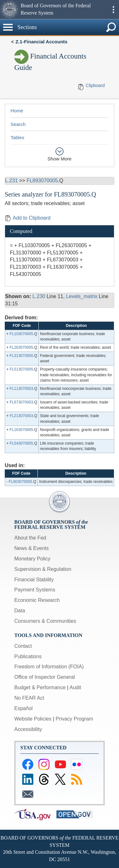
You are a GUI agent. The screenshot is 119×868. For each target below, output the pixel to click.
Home (17, 111)
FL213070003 (21, 416)
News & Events (31, 548)
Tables (17, 137)
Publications (28, 656)
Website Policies (33, 719)
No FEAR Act (29, 698)
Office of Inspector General (45, 677)
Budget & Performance (40, 687)
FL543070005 (21, 443)
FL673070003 (21, 402)
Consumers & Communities (45, 621)
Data (20, 611)
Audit (75, 687)
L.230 (39, 296)
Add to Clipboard (28, 218)
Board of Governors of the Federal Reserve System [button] (56, 9)
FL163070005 (21, 430)
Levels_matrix (82, 296)
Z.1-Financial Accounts (42, 42)
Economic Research (37, 600)
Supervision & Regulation (43, 569)
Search (18, 124)
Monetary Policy (32, 559)
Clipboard (95, 85)
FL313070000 (21, 356)
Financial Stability (34, 580)
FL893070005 (42, 181)
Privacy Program (74, 719)
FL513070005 (21, 369)
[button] (10, 9)
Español (23, 708)
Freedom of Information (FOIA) (49, 667)
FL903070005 (20, 482)
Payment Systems (35, 590)
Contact (23, 646)
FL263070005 (21, 347)
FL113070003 (21, 389)
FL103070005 (21, 334)
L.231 (11, 181)
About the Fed (30, 538)
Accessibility (28, 729)
